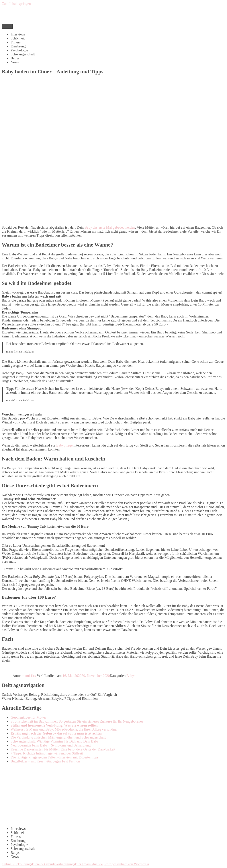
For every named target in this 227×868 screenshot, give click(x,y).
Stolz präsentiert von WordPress (126, 864)
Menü (7, 26)
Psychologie (19, 50)
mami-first (29, 676)
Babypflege (65, 445)
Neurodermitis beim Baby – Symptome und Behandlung (51, 745)
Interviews (18, 34)
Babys (15, 58)
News (15, 62)
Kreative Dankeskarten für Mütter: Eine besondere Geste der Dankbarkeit (63, 749)
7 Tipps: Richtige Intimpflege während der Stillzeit (47, 753)
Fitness (16, 42)
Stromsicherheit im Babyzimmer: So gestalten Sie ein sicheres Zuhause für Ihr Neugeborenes (77, 721)
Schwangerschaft (23, 54)
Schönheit (18, 38)
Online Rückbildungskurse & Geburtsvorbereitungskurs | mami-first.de (52, 864)
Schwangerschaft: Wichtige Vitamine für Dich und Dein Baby (55, 741)
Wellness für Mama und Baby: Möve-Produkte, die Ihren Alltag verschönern (65, 729)
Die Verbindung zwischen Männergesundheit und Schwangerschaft (58, 737)
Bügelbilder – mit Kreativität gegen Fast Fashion (45, 761)
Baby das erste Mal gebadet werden (110, 227)
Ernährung (18, 46)
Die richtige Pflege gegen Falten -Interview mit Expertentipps (55, 757)
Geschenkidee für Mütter (28, 717)
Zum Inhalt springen (16, 4)
